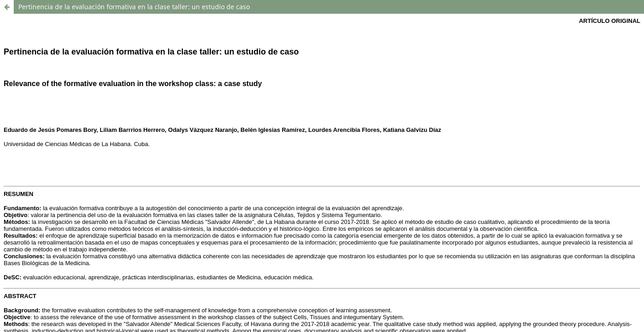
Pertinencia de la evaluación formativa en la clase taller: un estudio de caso (134, 7)
